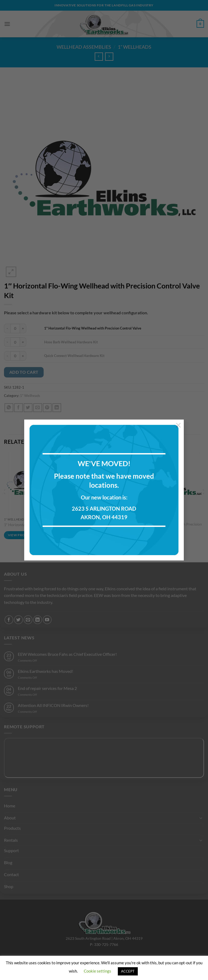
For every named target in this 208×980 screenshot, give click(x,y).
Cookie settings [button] (97, 971)
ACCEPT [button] (128, 971)
